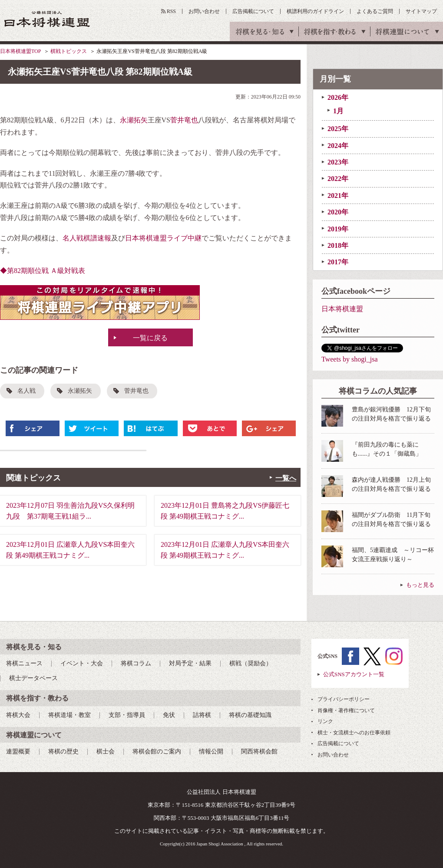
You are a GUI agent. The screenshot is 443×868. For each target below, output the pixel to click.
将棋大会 (18, 715)
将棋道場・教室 (69, 715)
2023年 (338, 162)
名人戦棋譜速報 (87, 238)
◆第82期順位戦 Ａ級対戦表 (43, 271)
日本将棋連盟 (342, 309)
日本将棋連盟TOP (20, 51)
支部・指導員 (127, 715)
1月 (338, 111)
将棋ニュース (24, 663)
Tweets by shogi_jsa (350, 359)
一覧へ (286, 478)
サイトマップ (421, 11)
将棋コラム (136, 663)
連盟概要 (18, 751)
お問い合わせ (204, 11)
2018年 (338, 245)
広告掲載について (253, 11)
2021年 (338, 196)
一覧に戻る (150, 338)
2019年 (338, 229)
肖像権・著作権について (346, 710)
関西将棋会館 (259, 751)
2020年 (338, 212)
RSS (171, 11)
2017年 (338, 262)
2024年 (338, 146)
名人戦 (26, 391)
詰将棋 (202, 715)
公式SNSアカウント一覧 (354, 674)
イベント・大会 (82, 663)
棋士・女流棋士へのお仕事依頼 (354, 733)
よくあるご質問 (375, 11)
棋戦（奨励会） (251, 663)
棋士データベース (33, 678)
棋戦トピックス (69, 51)
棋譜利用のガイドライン (315, 11)
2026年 (338, 97)
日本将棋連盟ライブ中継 (163, 238)
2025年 (338, 129)
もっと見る (420, 585)
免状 (169, 715)
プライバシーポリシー (344, 699)
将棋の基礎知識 (250, 715)
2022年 (338, 179)
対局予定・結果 (190, 663)
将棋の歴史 (63, 751)
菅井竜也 (184, 120)
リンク (325, 721)
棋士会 (106, 751)
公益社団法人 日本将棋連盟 (47, 19)
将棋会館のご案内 (157, 751)
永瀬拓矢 (134, 120)
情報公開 (211, 751)
